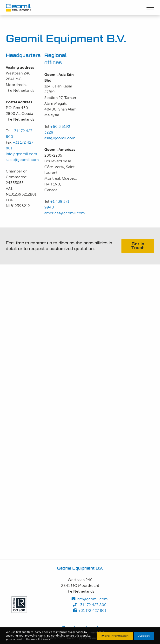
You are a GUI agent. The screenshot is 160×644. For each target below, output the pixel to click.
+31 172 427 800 (90, 605)
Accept (144, 636)
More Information (115, 636)
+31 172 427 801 (90, 610)
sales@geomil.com (22, 160)
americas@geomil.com (65, 213)
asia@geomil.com (60, 138)
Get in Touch (138, 246)
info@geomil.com (21, 154)
